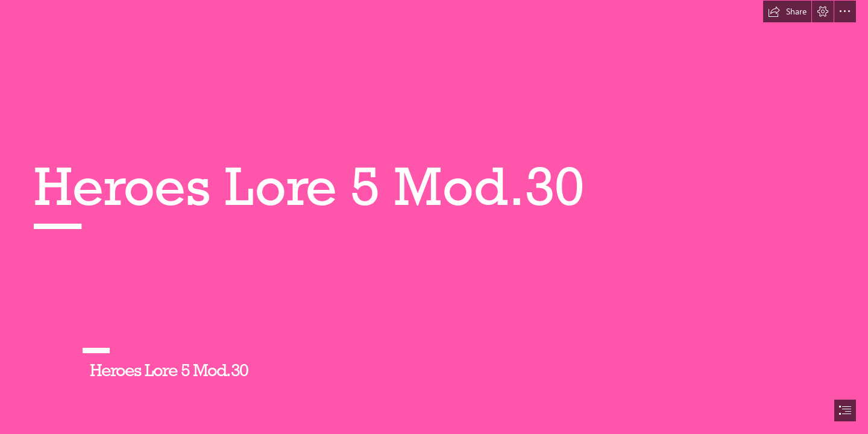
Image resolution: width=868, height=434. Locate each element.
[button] (787, 11)
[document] (434, 217)
